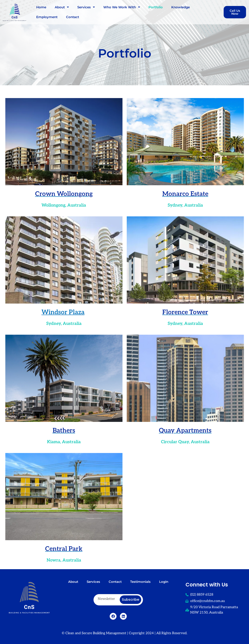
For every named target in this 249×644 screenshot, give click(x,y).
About (62, 7)
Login (164, 582)
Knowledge (181, 7)
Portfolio (156, 7)
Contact (73, 17)
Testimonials (140, 582)
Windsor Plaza (63, 312)
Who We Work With (122, 7)
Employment (47, 17)
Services (86, 7)
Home (41, 7)
